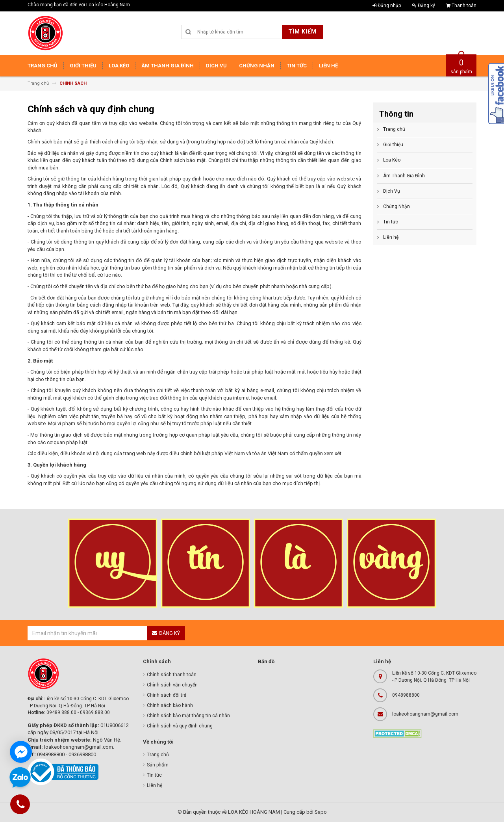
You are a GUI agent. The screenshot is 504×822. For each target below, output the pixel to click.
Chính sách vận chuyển (172, 685)
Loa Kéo (392, 160)
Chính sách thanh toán (172, 675)
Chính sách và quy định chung (180, 726)
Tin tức (391, 222)
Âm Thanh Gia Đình (404, 176)
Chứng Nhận (397, 206)
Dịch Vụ (392, 191)
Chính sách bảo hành (170, 705)
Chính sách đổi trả (167, 695)
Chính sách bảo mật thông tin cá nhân (188, 716)
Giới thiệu (393, 145)
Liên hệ (391, 237)
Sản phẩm (158, 765)
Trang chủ (394, 129)
